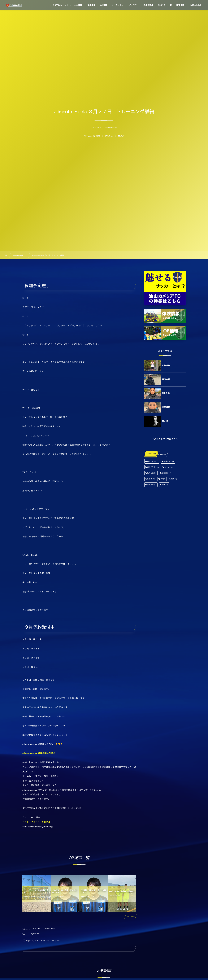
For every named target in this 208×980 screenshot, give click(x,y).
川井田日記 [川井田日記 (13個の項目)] (153, 467)
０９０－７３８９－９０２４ (36, 822)
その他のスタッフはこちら (165, 439)
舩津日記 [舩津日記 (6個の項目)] (152, 473)
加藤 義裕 (166, 365)
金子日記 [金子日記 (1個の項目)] (152, 485)
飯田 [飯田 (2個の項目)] (174, 479)
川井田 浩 (166, 393)
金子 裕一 (166, 421)
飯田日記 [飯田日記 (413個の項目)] (153, 461)
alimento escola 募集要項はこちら (39, 753)
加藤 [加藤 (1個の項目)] (165, 485)
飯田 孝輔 (166, 379)
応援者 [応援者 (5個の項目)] (151, 479)
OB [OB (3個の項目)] (163, 479)
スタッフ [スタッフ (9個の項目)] (169, 467)
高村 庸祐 (166, 407)
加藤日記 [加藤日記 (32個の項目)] (169, 461)
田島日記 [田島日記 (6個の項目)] (167, 473)
